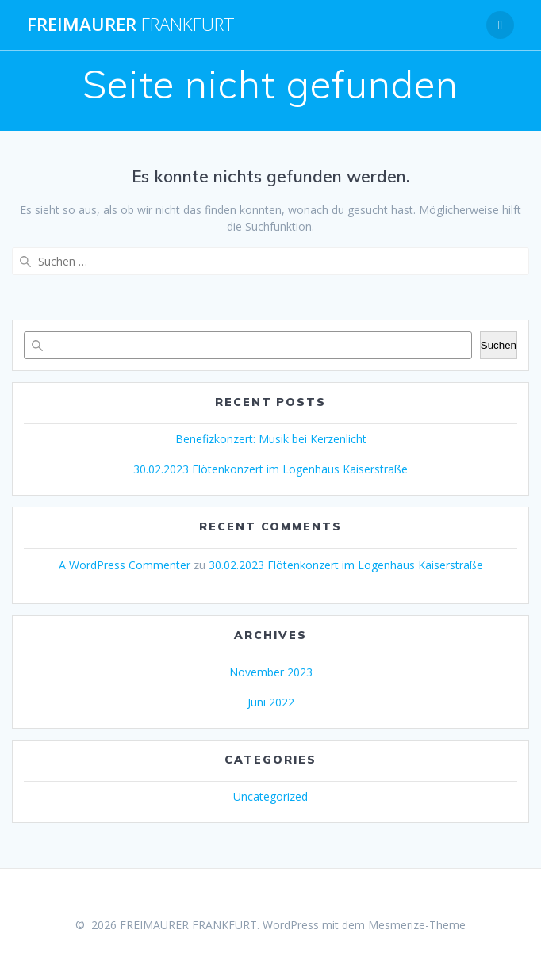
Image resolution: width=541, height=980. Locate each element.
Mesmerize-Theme (417, 925)
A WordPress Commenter (125, 565)
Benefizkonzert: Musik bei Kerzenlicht (271, 439)
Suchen (499, 345)
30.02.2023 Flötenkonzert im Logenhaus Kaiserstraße (270, 469)
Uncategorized (270, 796)
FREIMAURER (131, 25)
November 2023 (271, 672)
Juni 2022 (271, 702)
